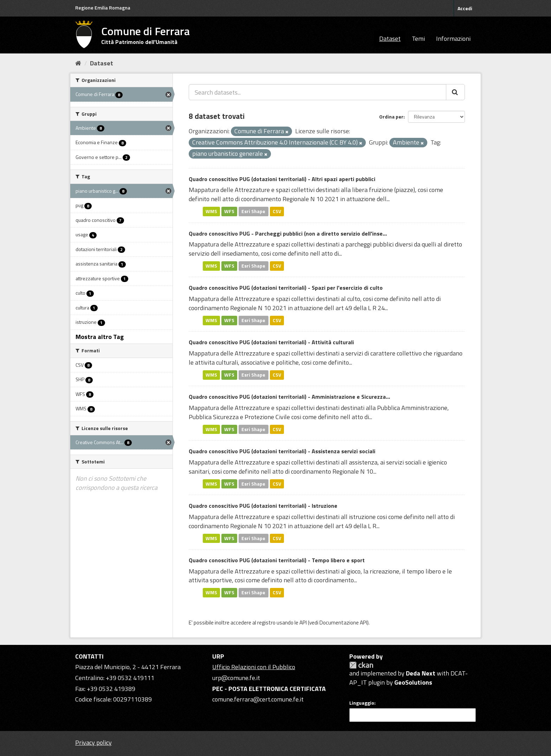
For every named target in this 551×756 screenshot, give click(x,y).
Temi (418, 39)
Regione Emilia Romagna (103, 8)
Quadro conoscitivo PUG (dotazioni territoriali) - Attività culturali (271, 342)
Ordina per (391, 117)
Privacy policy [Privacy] (93, 742)
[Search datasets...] (317, 92)
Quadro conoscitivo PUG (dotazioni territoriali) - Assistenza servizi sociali (282, 451)
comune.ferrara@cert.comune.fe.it (258, 699)
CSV (277, 211)
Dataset (390, 39)
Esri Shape (253, 211)
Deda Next (421, 673)
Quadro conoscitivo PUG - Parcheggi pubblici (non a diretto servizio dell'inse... (288, 233)
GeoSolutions (413, 682)
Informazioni (453, 39)
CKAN (361, 665)
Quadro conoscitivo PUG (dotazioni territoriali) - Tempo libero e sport (277, 560)
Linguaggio (362, 703)
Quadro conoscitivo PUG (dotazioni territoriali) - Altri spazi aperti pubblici (282, 179)
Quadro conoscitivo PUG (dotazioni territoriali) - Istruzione (263, 506)
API (303, 623)
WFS (229, 211)
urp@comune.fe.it (236, 678)
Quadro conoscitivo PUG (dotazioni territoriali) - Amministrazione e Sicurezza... (289, 397)
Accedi (465, 8)
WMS (211, 211)
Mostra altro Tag (100, 337)
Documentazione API (343, 623)
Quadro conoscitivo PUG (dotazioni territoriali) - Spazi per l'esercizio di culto (286, 288)
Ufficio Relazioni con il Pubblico (254, 667)
